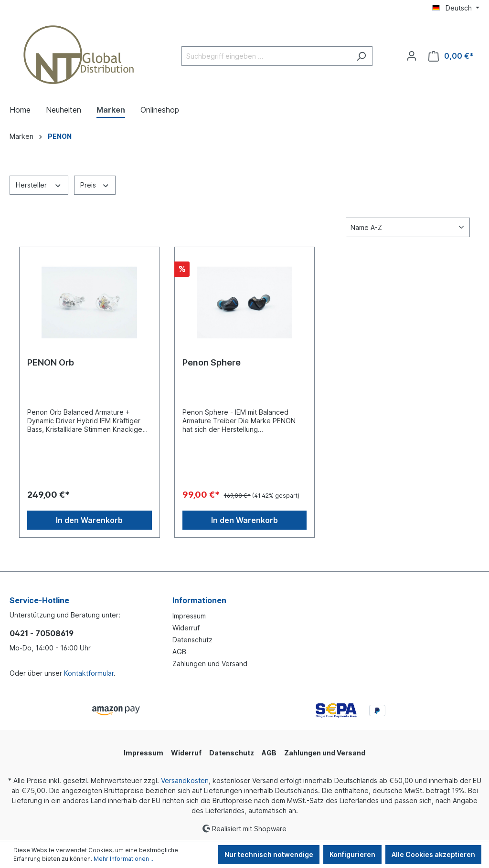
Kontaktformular (89, 673)
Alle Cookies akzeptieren (433, 854)
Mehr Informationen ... (124, 859)
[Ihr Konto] (412, 56)
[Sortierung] (408, 227)
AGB (179, 652)
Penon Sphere (212, 362)
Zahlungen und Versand (210, 664)
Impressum (189, 616)
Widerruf (186, 628)
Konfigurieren (352, 854)
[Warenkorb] (451, 56)
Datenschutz (192, 640)
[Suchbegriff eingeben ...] (266, 56)
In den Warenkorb (89, 520)
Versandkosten (185, 780)
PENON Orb (51, 362)
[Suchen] (361, 56)
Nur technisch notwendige (269, 854)
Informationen (199, 600)
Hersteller (39, 184)
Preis (95, 184)
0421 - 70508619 (42, 633)
